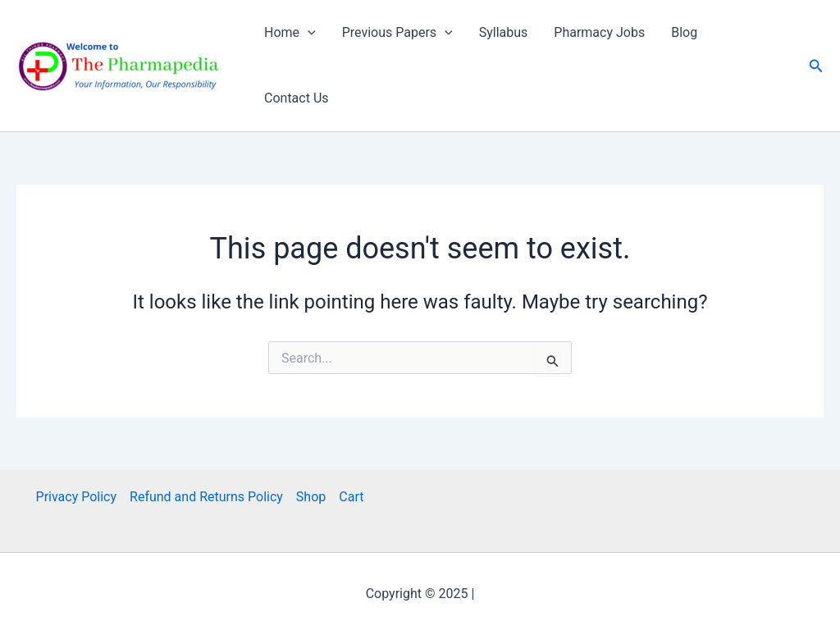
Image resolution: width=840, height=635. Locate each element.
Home (290, 33)
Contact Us (297, 98)
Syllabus (504, 32)
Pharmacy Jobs (599, 32)
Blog (684, 32)
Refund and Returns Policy (206, 497)
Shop (311, 497)
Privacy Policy (77, 497)
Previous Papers (397, 33)
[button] (816, 66)
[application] (308, 33)
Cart (351, 497)
